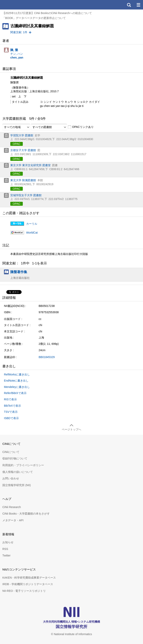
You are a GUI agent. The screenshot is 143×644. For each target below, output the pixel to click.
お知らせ (8, 542)
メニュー (138, 5)
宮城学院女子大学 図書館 (26, 195)
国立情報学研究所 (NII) (17, 485)
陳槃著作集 (19, 272)
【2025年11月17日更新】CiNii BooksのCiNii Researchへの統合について (47, 13)
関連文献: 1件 (19, 32)
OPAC (17, 144)
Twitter (6, 555)
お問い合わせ (11, 478)
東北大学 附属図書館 (23, 180)
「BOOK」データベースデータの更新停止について (34, 18)
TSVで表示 (11, 412)
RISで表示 (10, 399)
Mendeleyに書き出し (17, 387)
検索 (129, 5)
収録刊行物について (15, 458)
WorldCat (32, 233)
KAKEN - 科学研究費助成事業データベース (29, 578)
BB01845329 (47, 357)
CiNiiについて (11, 452)
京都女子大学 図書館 (23, 150)
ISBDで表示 (11, 418)
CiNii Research (12, 507)
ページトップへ (71, 429)
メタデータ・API (13, 520)
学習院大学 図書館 (22, 135)
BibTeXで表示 (12, 406)
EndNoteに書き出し (16, 381)
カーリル (32, 224)
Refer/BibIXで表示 (15, 393)
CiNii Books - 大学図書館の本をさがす (26, 514)
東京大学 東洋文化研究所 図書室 (31, 165)
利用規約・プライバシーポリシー (23, 465)
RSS (5, 549)
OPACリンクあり (81, 127)
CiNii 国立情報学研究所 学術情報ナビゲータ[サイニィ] (17, 5)
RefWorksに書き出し (17, 374)
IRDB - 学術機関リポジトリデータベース (28, 584)
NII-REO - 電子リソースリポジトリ (24, 591)
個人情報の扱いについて (18, 472)
